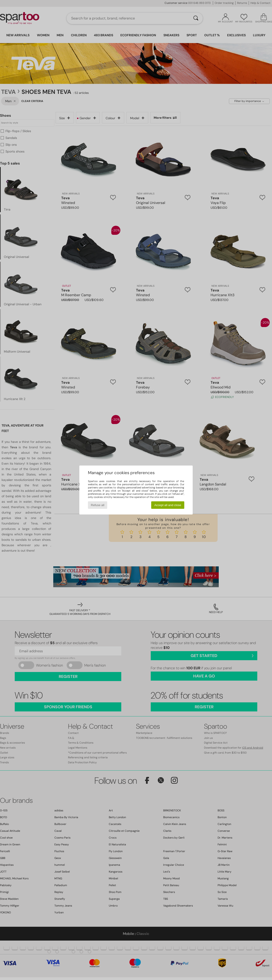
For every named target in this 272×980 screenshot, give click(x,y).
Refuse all (98, 505)
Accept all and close (168, 505)
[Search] (196, 18)
